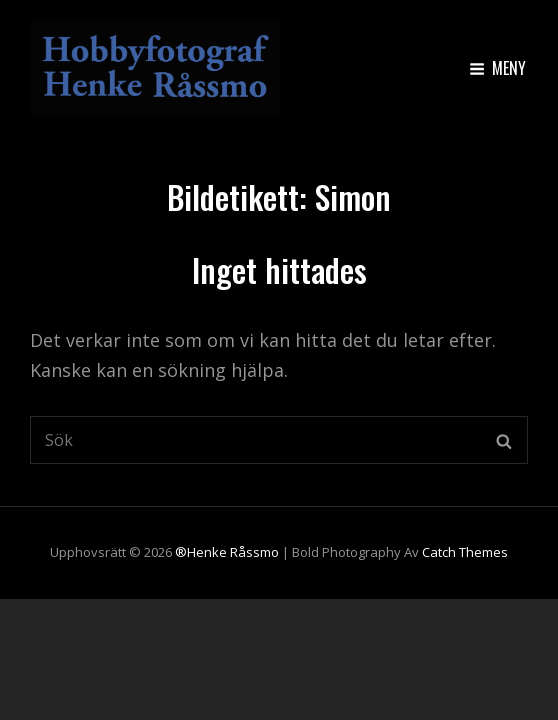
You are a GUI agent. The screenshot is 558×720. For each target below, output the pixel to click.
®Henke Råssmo (227, 552)
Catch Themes (465, 552)
